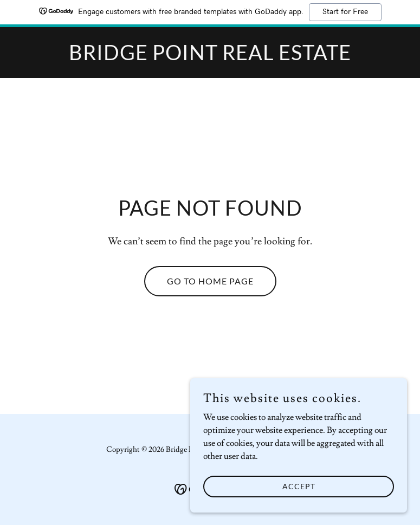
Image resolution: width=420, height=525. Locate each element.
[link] (210, 57)
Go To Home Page (210, 281)
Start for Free (345, 12)
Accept (299, 501)
